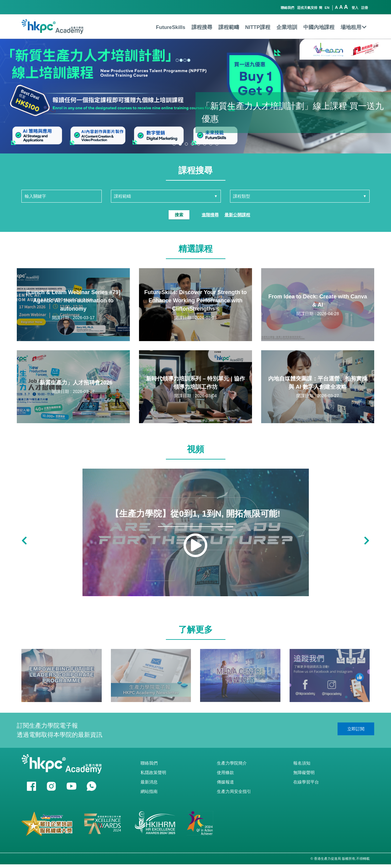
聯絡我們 (287, 8)
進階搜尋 (210, 215)
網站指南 (149, 791)
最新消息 (149, 782)
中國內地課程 (319, 27)
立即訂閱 (356, 729)
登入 (355, 8)
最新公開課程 (237, 215)
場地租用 (354, 27)
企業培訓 (287, 27)
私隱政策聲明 (153, 773)
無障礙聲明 (304, 773)
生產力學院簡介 (232, 763)
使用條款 (225, 773)
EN (327, 8)
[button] (174, 144)
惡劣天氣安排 (307, 8)
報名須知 (302, 763)
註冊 (365, 8)
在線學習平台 (306, 782)
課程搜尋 (202, 27)
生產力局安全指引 (234, 791)
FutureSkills (170, 27)
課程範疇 (229, 27)
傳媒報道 (225, 782)
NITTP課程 (258, 27)
